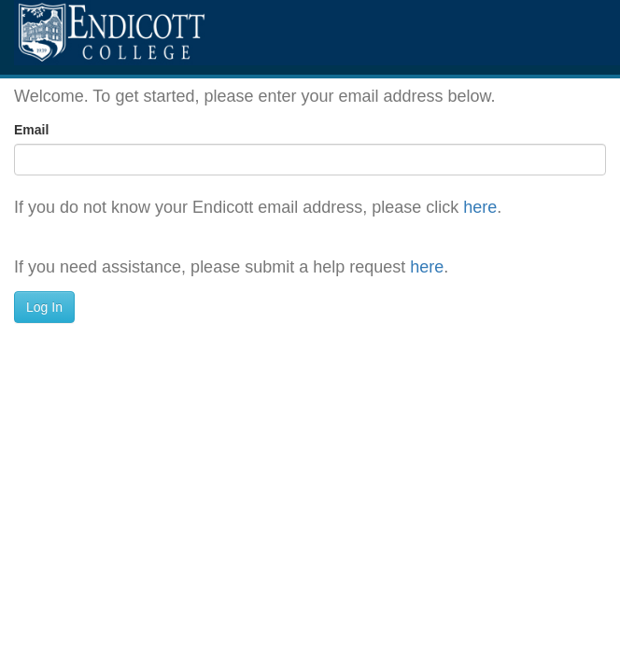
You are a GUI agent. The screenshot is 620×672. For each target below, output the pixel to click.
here (480, 207)
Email (31, 130)
